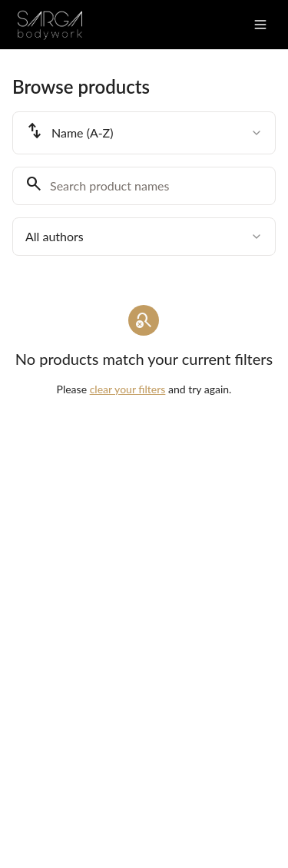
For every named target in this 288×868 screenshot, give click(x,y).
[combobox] (144, 133)
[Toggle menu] (260, 25)
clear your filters (128, 389)
